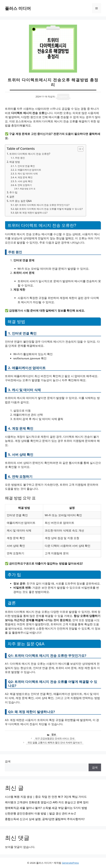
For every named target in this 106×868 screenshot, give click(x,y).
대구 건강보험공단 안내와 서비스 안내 (55, 738)
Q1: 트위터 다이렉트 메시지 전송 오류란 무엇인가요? (42, 205)
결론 (12, 197)
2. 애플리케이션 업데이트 (28, 170)
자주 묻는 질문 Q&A (20, 201)
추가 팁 (13, 192)
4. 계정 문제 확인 (24, 177)
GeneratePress (70, 863)
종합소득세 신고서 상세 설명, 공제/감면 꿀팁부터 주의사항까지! (45, 819)
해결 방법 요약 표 (28, 189)
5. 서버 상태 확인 (24, 181)
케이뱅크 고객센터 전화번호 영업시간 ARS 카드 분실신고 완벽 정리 (47, 802)
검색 (8, 761)
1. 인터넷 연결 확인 (25, 166)
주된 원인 (20, 158)
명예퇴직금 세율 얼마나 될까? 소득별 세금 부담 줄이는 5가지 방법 (46, 808)
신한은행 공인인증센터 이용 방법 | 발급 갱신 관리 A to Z (40, 813)
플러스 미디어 (18, 8)
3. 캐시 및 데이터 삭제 (26, 174)
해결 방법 (15, 162)
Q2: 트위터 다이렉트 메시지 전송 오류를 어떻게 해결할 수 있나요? (49, 209)
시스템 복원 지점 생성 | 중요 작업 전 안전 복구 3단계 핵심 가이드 (46, 797)
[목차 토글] (79, 149)
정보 (54, 734)
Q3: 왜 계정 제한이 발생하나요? (31, 213)
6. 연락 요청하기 (23, 185)
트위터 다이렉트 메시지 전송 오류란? (30, 154)
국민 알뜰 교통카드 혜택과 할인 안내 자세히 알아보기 (55, 742)
